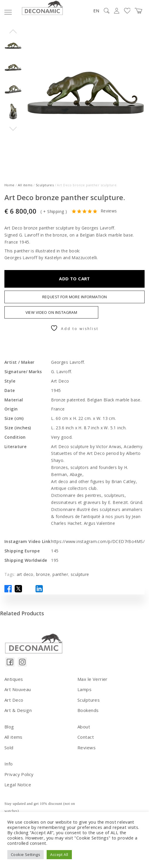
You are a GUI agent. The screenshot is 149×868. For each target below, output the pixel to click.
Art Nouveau (18, 689)
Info (9, 764)
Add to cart (74, 279)
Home (10, 185)
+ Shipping (54, 211)
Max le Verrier (93, 679)
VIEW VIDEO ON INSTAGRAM (51, 312)
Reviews (109, 211)
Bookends (88, 710)
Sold (9, 748)
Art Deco (14, 700)
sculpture (80, 574)
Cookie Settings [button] (26, 854)
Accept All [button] (59, 854)
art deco (25, 574)
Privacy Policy (19, 774)
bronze (43, 574)
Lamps (84, 689)
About (84, 727)
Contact (86, 737)
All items (25, 185)
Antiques (14, 679)
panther (60, 574)
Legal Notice (18, 785)
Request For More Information (75, 297)
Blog (9, 727)
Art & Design (18, 710)
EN (96, 11)
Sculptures (45, 185)
